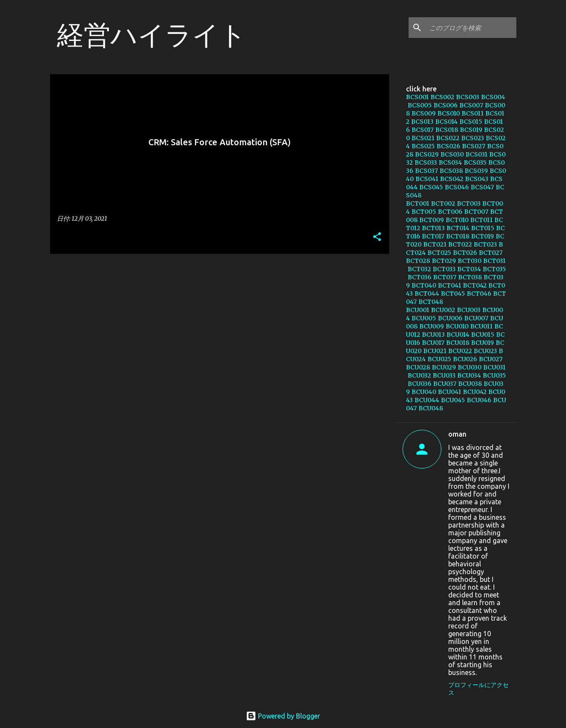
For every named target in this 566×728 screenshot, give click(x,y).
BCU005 (424, 318)
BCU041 (450, 392)
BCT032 (419, 269)
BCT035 (494, 269)
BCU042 (475, 392)
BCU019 (483, 343)
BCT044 (427, 294)
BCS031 (476, 154)
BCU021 (435, 351)
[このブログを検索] (471, 28)
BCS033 (426, 162)
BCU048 (431, 408)
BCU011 (481, 326)
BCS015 (471, 122)
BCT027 (491, 253)
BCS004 (493, 97)
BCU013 (433, 334)
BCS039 (476, 171)
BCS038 (451, 171)
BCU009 (432, 326)
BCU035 (494, 375)
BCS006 (446, 105)
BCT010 (457, 220)
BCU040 (424, 392)
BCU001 (418, 310)
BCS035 (475, 162)
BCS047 (482, 187)
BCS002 (442, 97)
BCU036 (420, 384)
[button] (377, 237)
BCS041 (427, 179)
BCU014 (458, 334)
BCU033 (444, 375)
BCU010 (457, 326)
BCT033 (444, 269)
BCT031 (494, 261)
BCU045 (453, 400)
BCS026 (448, 146)
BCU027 (491, 359)
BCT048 (431, 302)
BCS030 (452, 154)
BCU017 (433, 343)
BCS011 (473, 113)
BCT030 (470, 261)
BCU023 (485, 351)
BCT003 (469, 203)
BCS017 (423, 130)
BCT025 (439, 253)
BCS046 (457, 187)
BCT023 (485, 244)
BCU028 (418, 367)
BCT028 (418, 261)
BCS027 (474, 146)
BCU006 (450, 318)
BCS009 (424, 113)
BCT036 (420, 277)
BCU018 (458, 343)
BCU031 (494, 367)
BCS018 (447, 130)
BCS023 (473, 138)
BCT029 (444, 261)
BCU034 (469, 375)
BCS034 (450, 162)
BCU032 (419, 375)
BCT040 (424, 285)
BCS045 (431, 187)
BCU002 (443, 310)
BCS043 (477, 179)
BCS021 (423, 138)
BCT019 (483, 236)
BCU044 (427, 400)
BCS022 (448, 138)
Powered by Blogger (283, 716)
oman (457, 434)
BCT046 (479, 294)
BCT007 (476, 212)
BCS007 (471, 105)
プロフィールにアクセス (478, 689)
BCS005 (420, 105)
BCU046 (479, 400)
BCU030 (470, 367)
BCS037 (426, 171)
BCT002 (443, 203)
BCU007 (476, 318)
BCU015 (483, 334)
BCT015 (483, 228)
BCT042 (475, 285)
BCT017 (433, 236)
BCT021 (435, 244)
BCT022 (460, 244)
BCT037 (445, 277)
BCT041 (450, 285)
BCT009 (432, 220)
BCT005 (424, 212)
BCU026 (465, 359)
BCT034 (469, 269)
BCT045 (453, 294)
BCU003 (469, 310)
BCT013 (433, 228)
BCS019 (471, 130)
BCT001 (418, 203)
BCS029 (427, 154)
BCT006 (450, 212)
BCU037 (445, 384)
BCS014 (447, 122)
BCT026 (465, 253)
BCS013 (422, 122)
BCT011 (481, 220)
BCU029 (444, 367)
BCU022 (460, 351)
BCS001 (417, 97)
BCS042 (452, 179)
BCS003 (468, 97)
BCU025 (439, 359)
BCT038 (470, 277)
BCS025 (423, 146)
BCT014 (458, 228)
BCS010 (449, 113)
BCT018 (458, 236)
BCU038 (470, 384)
